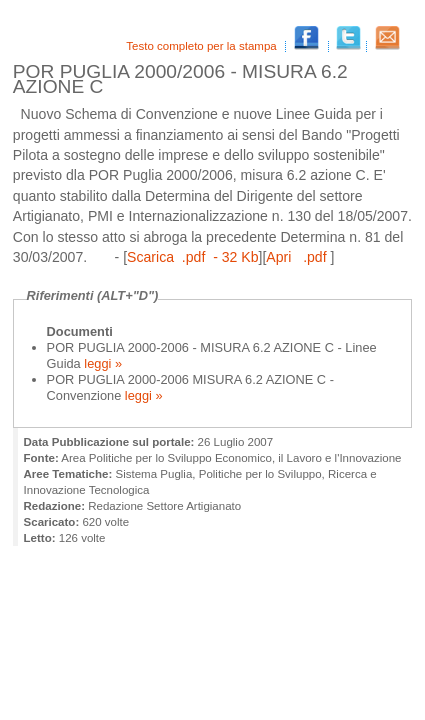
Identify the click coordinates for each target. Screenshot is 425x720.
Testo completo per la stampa (203, 46)
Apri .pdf (298, 257)
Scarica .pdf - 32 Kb (192, 257)
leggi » (101, 363)
